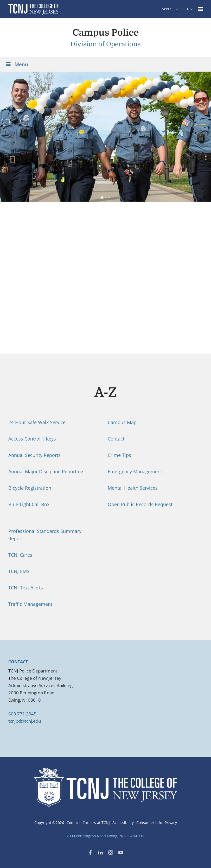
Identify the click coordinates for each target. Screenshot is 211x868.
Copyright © (49, 823)
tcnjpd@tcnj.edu (25, 721)
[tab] (102, 197)
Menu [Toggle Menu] (17, 64)
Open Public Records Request (140, 504)
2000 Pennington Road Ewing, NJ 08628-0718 (105, 836)
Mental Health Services (133, 488)
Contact (116, 439)
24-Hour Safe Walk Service (37, 422)
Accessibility (123, 823)
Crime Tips (119, 455)
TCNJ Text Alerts (26, 588)
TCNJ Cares (20, 555)
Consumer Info (149, 823)
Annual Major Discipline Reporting (46, 471)
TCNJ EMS (19, 571)
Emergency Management (135, 471)
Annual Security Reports (34, 455)
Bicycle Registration (30, 488)
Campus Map (122, 422)
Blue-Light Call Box (29, 504)
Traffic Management (30, 604)
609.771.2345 (22, 714)
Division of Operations (105, 44)
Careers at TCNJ (96, 823)
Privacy (171, 823)
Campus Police (106, 33)
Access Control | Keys (32, 439)
